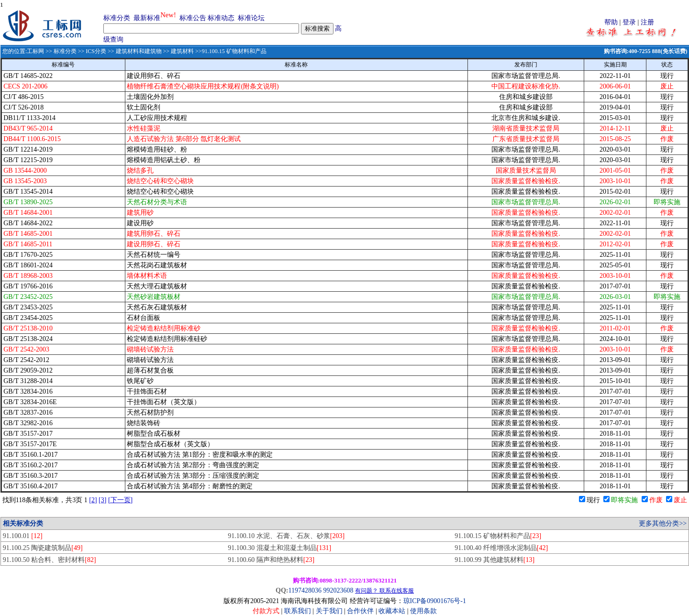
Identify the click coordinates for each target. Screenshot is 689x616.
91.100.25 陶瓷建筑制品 (43, 548)
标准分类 (117, 18)
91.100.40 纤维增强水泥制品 (501, 548)
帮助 (611, 22)
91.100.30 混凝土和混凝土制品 (279, 548)
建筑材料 (182, 51)
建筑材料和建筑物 (139, 51)
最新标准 (147, 18)
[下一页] (120, 500)
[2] (93, 500)
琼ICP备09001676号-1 (435, 601)
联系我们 (298, 611)
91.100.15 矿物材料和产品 (498, 536)
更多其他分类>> (663, 523)
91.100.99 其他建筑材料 (495, 560)
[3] (102, 500)
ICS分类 (96, 51)
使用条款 (423, 611)
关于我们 (330, 611)
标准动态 (221, 18)
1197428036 (305, 590)
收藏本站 (392, 611)
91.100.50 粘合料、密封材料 (50, 560)
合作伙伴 (360, 611)
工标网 (35, 51)
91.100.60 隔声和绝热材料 (271, 560)
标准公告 (193, 18)
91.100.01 (23, 536)
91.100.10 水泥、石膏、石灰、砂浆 (286, 536)
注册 (647, 22)
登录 (629, 22)
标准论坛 (251, 18)
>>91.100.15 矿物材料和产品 (230, 51)
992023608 (338, 590)
